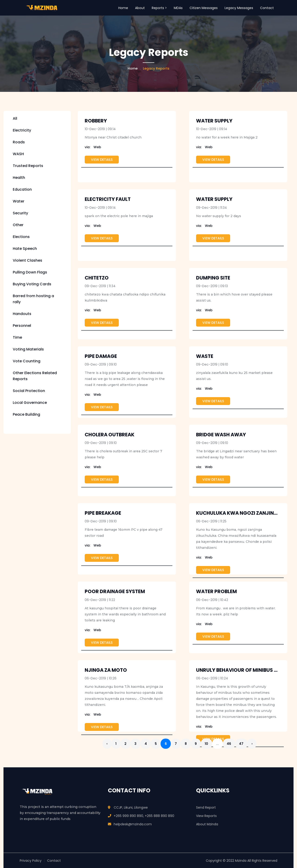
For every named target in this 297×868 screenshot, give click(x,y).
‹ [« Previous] (107, 744)
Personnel (22, 326)
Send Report (206, 807)
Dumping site (213, 278)
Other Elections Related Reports (35, 376)
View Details (102, 160)
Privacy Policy (31, 860)
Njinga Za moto (106, 670)
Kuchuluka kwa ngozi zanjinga (239, 513)
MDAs (178, 8)
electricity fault (108, 200)
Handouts (22, 314)
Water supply (214, 200)
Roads (19, 143)
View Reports (206, 816)
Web (93, 148)
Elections (21, 237)
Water (19, 202)
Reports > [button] (159, 8)
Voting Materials (28, 350)
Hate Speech (25, 249)
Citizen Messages (204, 8)
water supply (214, 121)
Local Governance (30, 403)
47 (250, 744)
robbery (96, 121)
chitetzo (97, 278)
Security (20, 214)
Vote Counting (27, 362)
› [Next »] (262, 744)
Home (123, 8)
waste (205, 357)
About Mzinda (207, 824)
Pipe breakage (103, 513)
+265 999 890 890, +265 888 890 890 (144, 816)
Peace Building (26, 415)
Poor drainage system (115, 592)
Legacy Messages (239, 8)
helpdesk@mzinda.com (133, 824)
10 (214, 744)
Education (22, 190)
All (15, 119)
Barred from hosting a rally (33, 299)
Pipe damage (101, 357)
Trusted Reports (28, 166)
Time (17, 338)
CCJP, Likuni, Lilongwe (131, 807)
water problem (216, 592)
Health (19, 178)
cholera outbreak (110, 435)
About (140, 8)
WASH (18, 154)
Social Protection (29, 391)
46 (237, 744)
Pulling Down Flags (30, 273)
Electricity (22, 131)
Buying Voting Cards (32, 285)
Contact (267, 8)
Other (18, 225)
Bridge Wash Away (221, 435)
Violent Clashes (27, 261)
